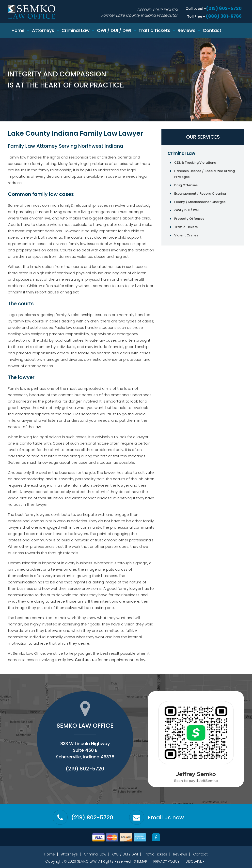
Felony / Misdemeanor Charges (200, 202)
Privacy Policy (166, 861)
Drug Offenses (186, 185)
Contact (212, 30)
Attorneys (43, 30)
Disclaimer (195, 861)
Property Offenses (189, 219)
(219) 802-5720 (224, 8)
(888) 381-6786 (224, 16)
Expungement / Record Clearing (200, 194)
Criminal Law (76, 30)
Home (18, 30)
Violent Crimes (186, 235)
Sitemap (141, 861)
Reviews (187, 30)
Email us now (166, 818)
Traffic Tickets (154, 30)
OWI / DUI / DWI (114, 30)
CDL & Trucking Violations (195, 163)
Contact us (86, 660)
